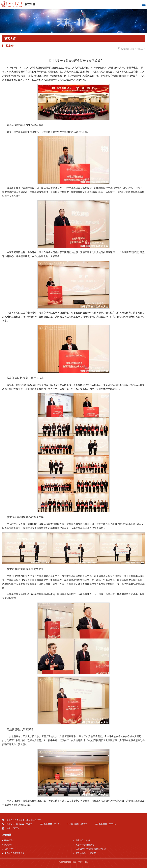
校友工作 (141, 49)
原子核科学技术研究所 (86, 853)
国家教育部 (9, 840)
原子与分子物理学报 (85, 845)
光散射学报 (9, 849)
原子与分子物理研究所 (14, 853)
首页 (132, 49)
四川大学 (8, 845)
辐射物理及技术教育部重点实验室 (91, 849)
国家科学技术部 (83, 840)
